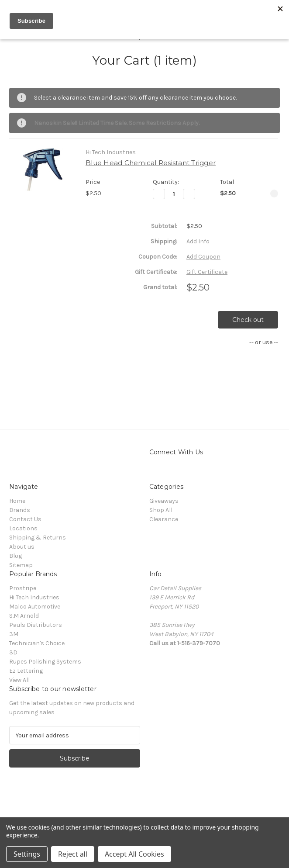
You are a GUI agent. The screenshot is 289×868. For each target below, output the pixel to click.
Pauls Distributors (36, 625)
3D (13, 652)
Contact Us (25, 519)
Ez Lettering (26, 671)
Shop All (161, 510)
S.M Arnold (24, 616)
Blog (15, 556)
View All (19, 680)
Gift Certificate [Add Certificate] (207, 272)
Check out (248, 320)
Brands (20, 510)
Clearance (164, 519)
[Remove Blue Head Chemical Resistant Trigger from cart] (274, 194)
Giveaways (164, 501)
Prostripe (23, 588)
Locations (23, 528)
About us (22, 547)
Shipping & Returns (38, 538)
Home (17, 501)
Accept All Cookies (134, 854)
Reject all (73, 854)
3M (14, 634)
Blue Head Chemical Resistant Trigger (151, 163)
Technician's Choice (37, 643)
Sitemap (21, 565)
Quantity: (166, 182)
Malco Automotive (35, 607)
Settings (27, 854)
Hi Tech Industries (34, 597)
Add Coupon (203, 257)
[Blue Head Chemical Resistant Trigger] (174, 194)
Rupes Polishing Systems (45, 662)
